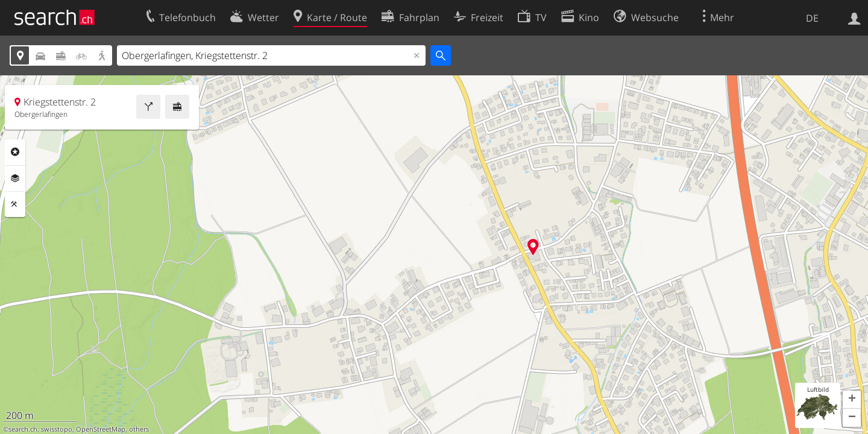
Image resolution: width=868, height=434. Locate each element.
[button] (852, 400)
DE (812, 18)
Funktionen (15, 204)
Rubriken (15, 152)
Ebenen (15, 178)
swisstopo (57, 429)
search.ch (23, 429)
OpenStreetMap (101, 429)
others (139, 429)
